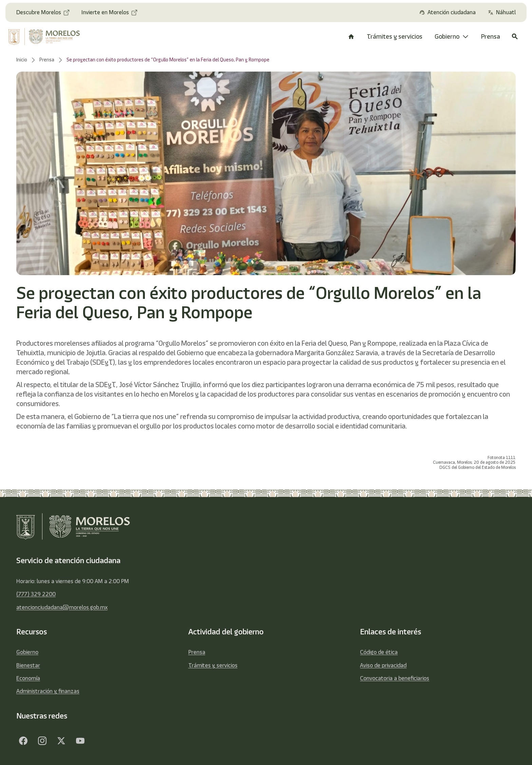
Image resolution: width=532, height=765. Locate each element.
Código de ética (379, 652)
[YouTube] (80, 741)
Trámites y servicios (213, 665)
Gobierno (27, 652)
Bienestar (28, 665)
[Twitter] (61, 741)
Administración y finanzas (48, 691)
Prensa (197, 652)
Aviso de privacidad (383, 665)
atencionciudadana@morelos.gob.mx (62, 607)
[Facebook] (23, 741)
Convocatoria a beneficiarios (395, 678)
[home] (49, 37)
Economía (28, 678)
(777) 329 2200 (36, 594)
